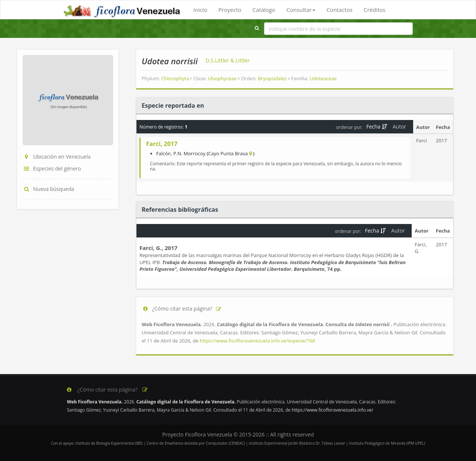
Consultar (301, 10)
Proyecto (230, 10)
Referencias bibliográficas (180, 210)
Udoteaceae (323, 78)
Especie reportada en (173, 105)
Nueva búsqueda (49, 189)
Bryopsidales (274, 78)
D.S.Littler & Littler (228, 60)
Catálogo (264, 10)
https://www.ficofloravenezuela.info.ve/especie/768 (257, 341)
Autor (400, 126)
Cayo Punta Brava (228, 153)
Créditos (374, 10)
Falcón (163, 153)
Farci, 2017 (162, 144)
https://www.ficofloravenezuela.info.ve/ (332, 410)
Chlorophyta (176, 78)
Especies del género (52, 168)
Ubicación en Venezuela (57, 157)
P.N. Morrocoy (189, 153)
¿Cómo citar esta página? (182, 309)
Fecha (377, 126)
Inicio (200, 10)
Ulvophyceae (224, 78)
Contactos (340, 10)
